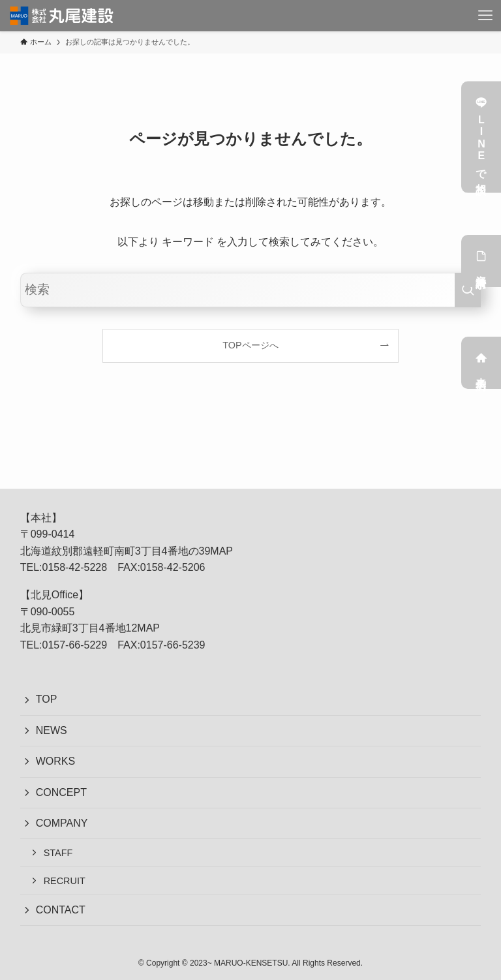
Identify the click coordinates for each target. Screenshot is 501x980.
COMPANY (62, 823)
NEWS (52, 730)
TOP (47, 699)
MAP (221, 551)
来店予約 (481, 363)
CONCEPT (61, 792)
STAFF (58, 853)
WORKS (55, 761)
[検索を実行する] (468, 290)
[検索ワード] (251, 290)
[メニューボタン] (485, 16)
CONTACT (61, 910)
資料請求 (481, 261)
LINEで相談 (481, 137)
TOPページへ (250, 345)
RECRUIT (65, 881)
